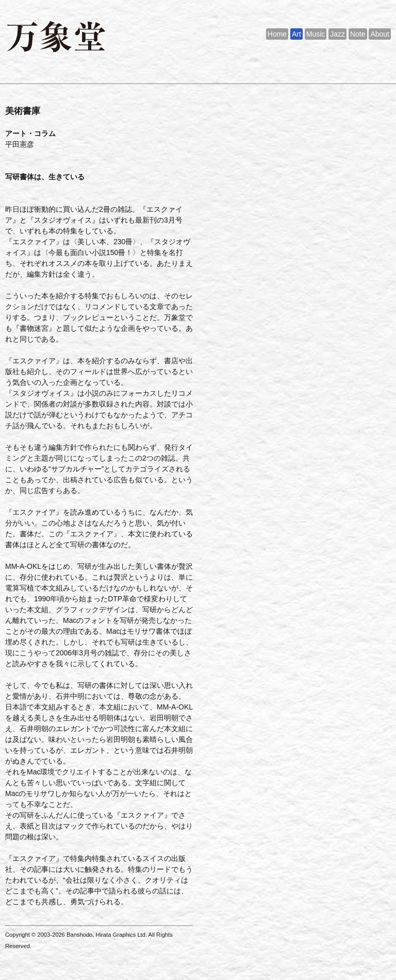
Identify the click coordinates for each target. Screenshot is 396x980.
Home (277, 34)
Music (316, 34)
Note (358, 34)
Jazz (337, 34)
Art (296, 34)
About (380, 34)
